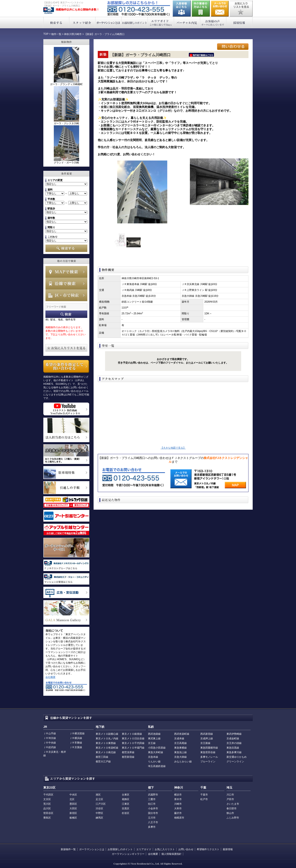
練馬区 (99, 818)
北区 (72, 799)
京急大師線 (180, 757)
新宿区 (73, 813)
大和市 (178, 808)
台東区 (126, 795)
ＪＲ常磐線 (76, 743)
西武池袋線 (154, 734)
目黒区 (126, 808)
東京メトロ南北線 (106, 752)
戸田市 (230, 799)
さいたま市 (233, 804)
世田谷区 (48, 813)
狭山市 (230, 813)
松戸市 (204, 799)
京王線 (152, 743)
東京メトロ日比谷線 (133, 738)
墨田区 (73, 804)
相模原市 (179, 818)
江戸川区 (101, 804)
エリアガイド (161, 23)
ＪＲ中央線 (50, 743)
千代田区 (48, 795)
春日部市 (232, 808)
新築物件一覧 (68, 849)
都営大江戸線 (103, 762)
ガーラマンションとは (109, 23)
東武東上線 (154, 738)
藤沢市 (178, 813)
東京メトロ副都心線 (107, 734)
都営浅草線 (128, 752)
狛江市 (152, 804)
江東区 (126, 804)
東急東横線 (180, 748)
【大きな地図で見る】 (173, 448)
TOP (46, 34)
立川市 (152, 818)
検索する (56, 23)
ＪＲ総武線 (50, 747)
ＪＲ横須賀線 (77, 733)
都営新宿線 (128, 757)
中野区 (99, 813)
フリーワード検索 (66, 314)
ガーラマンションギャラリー (128, 854)
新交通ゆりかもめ (237, 757)
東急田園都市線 (209, 748)
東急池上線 (180, 752)
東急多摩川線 (234, 752)
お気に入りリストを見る (241, 8)
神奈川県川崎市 (73, 34)
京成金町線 (233, 738)
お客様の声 (213, 23)
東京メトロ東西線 (106, 743)
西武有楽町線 (182, 734)
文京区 (47, 799)
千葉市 (204, 795)
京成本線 (179, 738)
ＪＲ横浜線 (76, 738)
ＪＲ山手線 (50, 733)
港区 (98, 795)
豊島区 (47, 818)
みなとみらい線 (183, 762)
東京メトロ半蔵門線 (133, 748)
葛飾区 (126, 799)
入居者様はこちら (182, 8)
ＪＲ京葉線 (76, 747)
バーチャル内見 (187, 23)
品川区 (47, 808)
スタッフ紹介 (82, 23)
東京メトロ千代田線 (133, 743)
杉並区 (126, 813)
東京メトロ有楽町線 (107, 748)
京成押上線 (207, 738)
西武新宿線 (207, 734)
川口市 (230, 795)
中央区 (73, 795)
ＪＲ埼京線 (50, 738)
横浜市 (178, 795)
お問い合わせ (220, 8)
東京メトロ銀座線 (132, 734)
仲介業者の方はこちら (201, 8)
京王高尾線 (180, 743)
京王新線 (205, 743)
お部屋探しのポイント (135, 23)
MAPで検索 (66, 272)
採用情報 (239, 23)
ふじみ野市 (233, 818)
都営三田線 (102, 757)
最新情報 (228, 849)
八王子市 (153, 822)
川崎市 (178, 804)
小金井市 (153, 808)
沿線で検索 (66, 284)
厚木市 (178, 799)
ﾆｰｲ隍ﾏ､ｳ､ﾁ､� (201, 55)
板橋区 (73, 818)
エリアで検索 (66, 295)
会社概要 (50, 677)
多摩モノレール (209, 757)
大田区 (73, 808)
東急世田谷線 (208, 752)
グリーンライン (235, 762)
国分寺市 (153, 813)
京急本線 (153, 757)
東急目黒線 (233, 748)
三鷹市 (152, 799)
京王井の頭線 (234, 743)
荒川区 (47, 804)
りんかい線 (154, 762)
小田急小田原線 (157, 748)
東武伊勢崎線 (234, 734)
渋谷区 (99, 808)
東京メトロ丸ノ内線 (107, 738)
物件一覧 (56, 34)
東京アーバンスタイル (49, 11)
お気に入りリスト (165, 849)
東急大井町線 (156, 752)
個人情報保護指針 (171, 854)
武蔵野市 (153, 795)
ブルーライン (208, 762)
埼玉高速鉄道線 (157, 766)
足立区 (99, 799)
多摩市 (152, 827)
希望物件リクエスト (208, 849)
